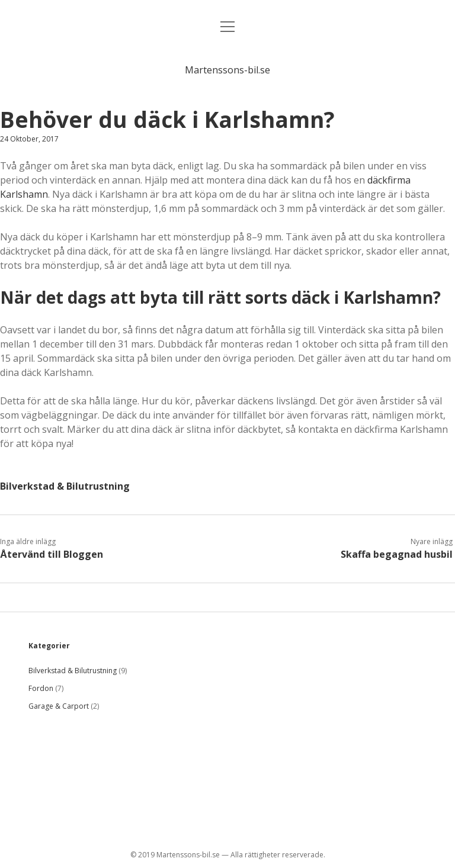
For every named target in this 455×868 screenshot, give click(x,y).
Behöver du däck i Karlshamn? (167, 119)
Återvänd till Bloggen (52, 554)
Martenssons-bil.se (227, 70)
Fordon (41, 688)
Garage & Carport (59, 706)
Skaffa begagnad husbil (397, 554)
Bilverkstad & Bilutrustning (65, 486)
